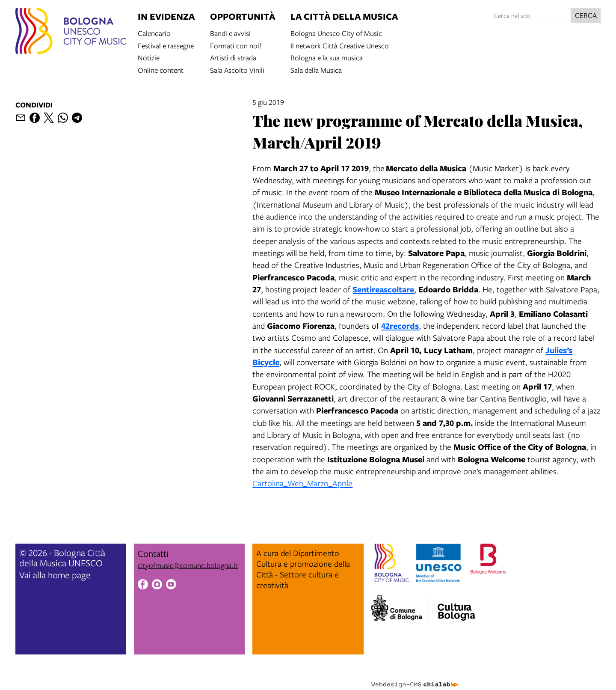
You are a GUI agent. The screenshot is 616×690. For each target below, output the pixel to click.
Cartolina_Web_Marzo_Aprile (302, 483)
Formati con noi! (236, 45)
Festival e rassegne (166, 45)
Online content (161, 70)
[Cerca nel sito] (530, 15)
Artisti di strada (233, 57)
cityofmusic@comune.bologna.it (188, 565)
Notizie (149, 57)
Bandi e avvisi (230, 33)
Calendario (154, 33)
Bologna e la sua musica (327, 57)
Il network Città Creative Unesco (340, 45)
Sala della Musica (316, 70)
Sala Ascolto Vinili (237, 70)
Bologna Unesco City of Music (336, 33)
